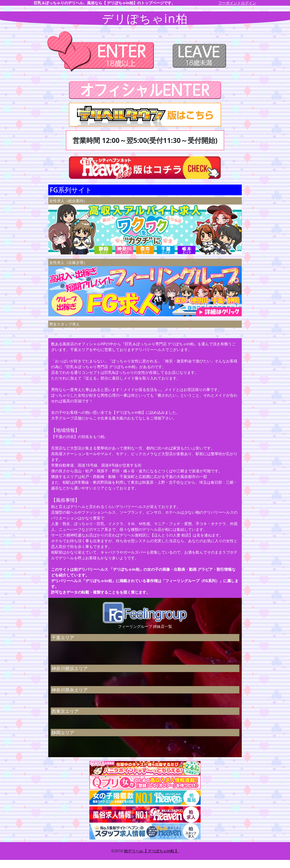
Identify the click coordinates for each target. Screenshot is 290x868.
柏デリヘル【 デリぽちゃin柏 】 (151, 851)
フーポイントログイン (237, 3)
